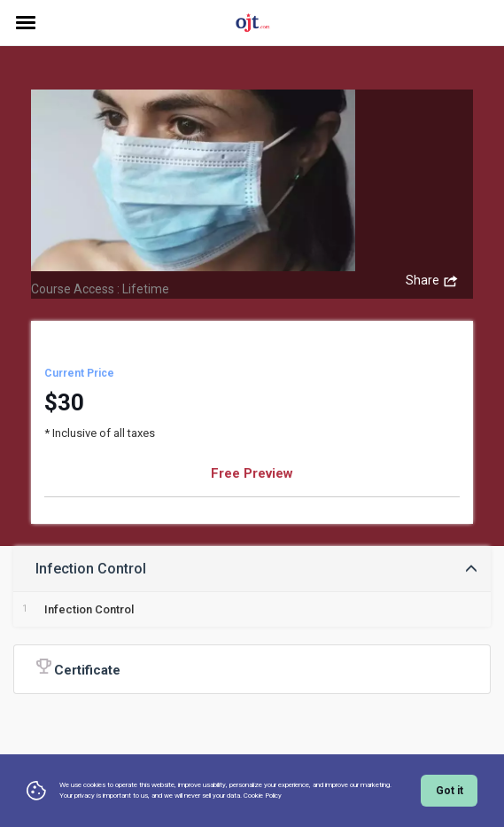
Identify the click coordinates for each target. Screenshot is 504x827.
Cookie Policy (263, 796)
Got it (450, 791)
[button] (252, 569)
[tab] (252, 569)
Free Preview (252, 473)
